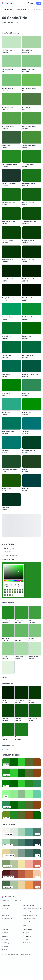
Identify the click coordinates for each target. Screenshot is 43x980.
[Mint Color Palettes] (21, 794)
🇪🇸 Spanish (26, 943)
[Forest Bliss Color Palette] (21, 864)
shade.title (5, 749)
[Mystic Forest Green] (11, 252)
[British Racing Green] (32, 442)
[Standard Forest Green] (11, 156)
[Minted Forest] (32, 42)
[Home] (8, 3)
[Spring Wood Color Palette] (21, 832)
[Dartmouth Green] (32, 347)
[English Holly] (21, 693)
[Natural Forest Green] (32, 118)
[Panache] (8, 667)
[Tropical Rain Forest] (11, 423)
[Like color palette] (38, 834)
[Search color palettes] (31, 3)
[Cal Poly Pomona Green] (11, 461)
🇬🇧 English (26, 933)
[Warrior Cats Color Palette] (21, 885)
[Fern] (21, 630)
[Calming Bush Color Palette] (21, 842)
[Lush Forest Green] (11, 99)
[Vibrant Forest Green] (32, 137)
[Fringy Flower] (35, 649)
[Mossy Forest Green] (11, 195)
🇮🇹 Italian (26, 939)
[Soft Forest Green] (11, 61)
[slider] (12, 580)
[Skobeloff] (32, 423)
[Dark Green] (11, 500)
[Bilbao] (8, 729)
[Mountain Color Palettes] (21, 805)
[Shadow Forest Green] (32, 271)
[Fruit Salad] (8, 630)
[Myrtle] (32, 461)
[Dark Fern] (35, 693)
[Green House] (35, 711)
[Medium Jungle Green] (11, 175)
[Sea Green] (32, 385)
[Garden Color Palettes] (21, 773)
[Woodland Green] (11, 233)
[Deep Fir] (8, 693)
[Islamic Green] (32, 404)
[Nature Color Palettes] (21, 815)
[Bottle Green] (11, 366)
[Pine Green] (11, 442)
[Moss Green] (21, 649)
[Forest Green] (8, 612)
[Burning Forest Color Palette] (21, 874)
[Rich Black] (32, 481)
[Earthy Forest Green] (11, 214)
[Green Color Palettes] (21, 784)
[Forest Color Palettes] (21, 762)
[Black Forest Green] (32, 290)
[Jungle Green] (11, 404)
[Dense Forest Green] (32, 252)
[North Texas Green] (32, 309)
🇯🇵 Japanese (27, 936)
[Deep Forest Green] (32, 175)
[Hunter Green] (11, 137)
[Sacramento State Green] (32, 366)
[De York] (35, 630)
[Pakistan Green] (32, 328)
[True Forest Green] (32, 156)
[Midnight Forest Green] (11, 290)
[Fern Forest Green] (11, 118)
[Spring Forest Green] (32, 80)
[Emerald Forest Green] (11, 271)
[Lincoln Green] (11, 481)
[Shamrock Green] (11, 309)
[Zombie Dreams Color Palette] (21, 853)
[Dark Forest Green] (32, 195)
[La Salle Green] (11, 328)
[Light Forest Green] (11, 80)
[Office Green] (11, 385)
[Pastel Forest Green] (32, 61)
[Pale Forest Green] (11, 42)
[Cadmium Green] (11, 347)
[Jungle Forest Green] (32, 214)
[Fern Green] (32, 99)
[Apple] (35, 612)
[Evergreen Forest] (32, 233)
